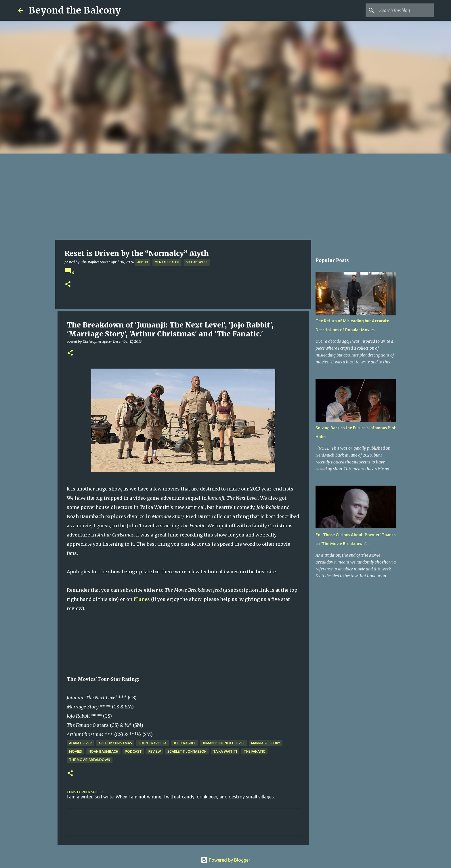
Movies (76, 751)
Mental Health (167, 262)
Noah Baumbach (103, 751)
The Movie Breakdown (90, 760)
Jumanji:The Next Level (223, 743)
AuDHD (143, 262)
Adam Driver (80, 743)
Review (155, 751)
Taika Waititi (225, 751)
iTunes (142, 599)
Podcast (133, 751)
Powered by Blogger (225, 860)
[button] (68, 284)
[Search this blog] (404, 10)
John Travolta (153, 743)
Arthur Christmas (115, 743)
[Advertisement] (225, 197)
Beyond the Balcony (75, 10)
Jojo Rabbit (184, 743)
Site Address (197, 262)
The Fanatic (254, 751)
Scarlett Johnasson (187, 751)
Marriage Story (266, 743)
